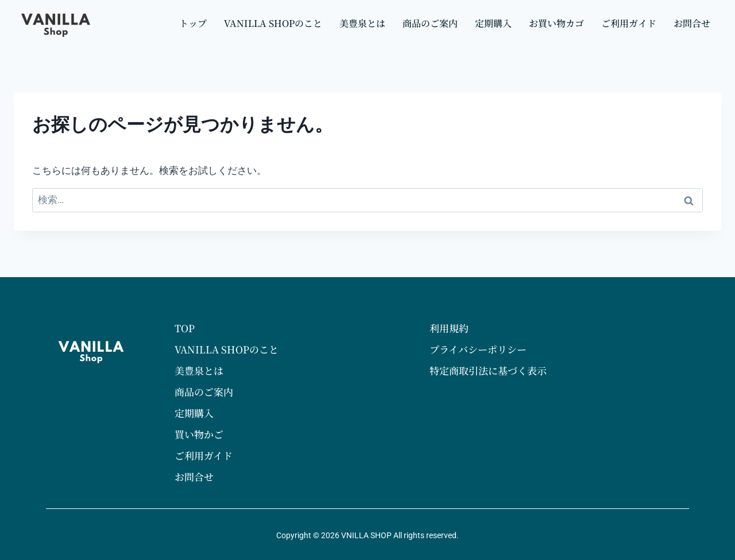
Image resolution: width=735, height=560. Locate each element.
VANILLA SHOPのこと (273, 23)
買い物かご (199, 434)
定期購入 (493, 23)
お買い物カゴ (556, 23)
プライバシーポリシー (478, 349)
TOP (185, 328)
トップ (193, 23)
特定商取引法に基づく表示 (488, 370)
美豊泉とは (362, 23)
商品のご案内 (430, 23)
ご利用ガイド (629, 23)
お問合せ (692, 23)
